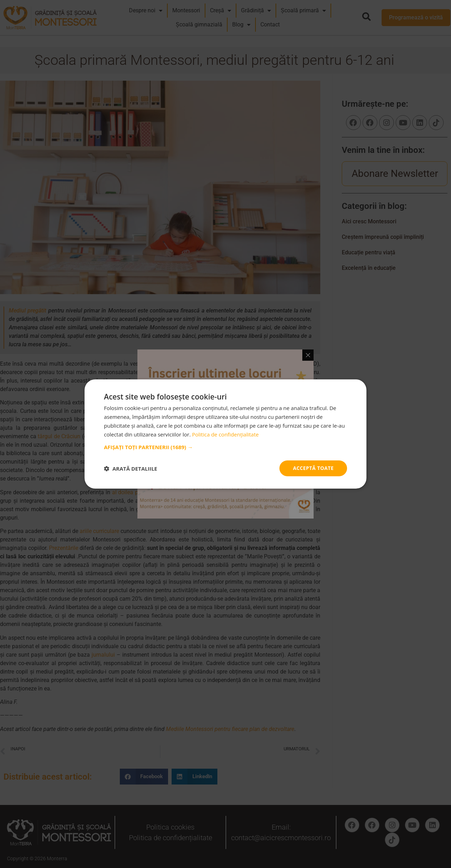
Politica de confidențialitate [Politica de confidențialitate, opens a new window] (225, 434)
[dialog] (225, 434)
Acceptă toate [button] (313, 468)
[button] (225, 447)
